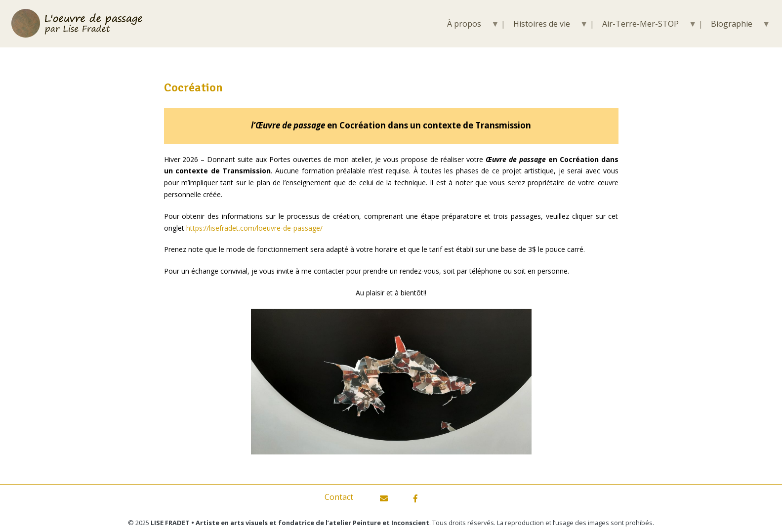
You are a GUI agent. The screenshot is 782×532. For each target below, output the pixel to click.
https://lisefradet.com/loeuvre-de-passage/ (254, 228)
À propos (464, 24)
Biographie (732, 24)
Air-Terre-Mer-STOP (640, 24)
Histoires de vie (542, 24)
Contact (339, 497)
